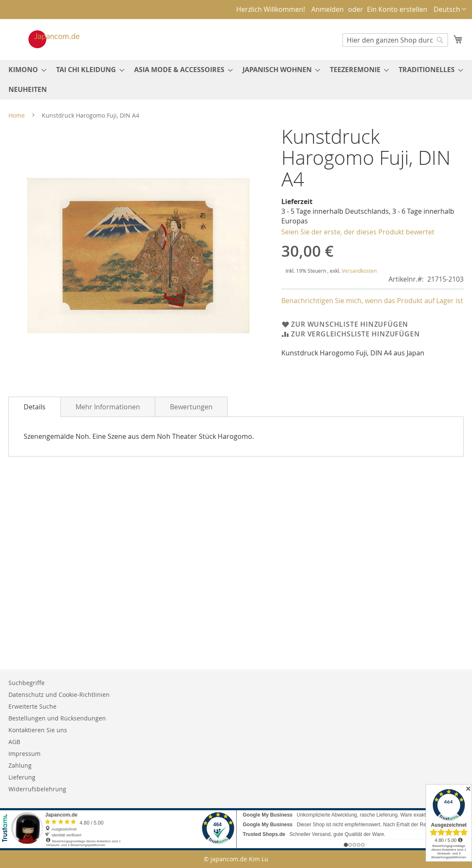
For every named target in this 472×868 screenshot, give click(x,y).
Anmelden (328, 9)
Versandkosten (359, 271)
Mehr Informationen (108, 407)
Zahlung (20, 765)
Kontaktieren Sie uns (38, 730)
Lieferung (22, 777)
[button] (450, 9)
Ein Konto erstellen (397, 9)
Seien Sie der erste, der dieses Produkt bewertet (358, 232)
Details (35, 407)
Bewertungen (191, 407)
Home (17, 115)
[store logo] (45, 39)
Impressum (24, 754)
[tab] (35, 407)
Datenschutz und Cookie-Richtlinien (59, 695)
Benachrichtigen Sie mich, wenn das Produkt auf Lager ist (372, 301)
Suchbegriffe (27, 683)
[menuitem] (25, 70)
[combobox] (395, 40)
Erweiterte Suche (32, 706)
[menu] (236, 80)
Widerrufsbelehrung (37, 789)
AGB (14, 742)
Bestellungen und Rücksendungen (57, 718)
